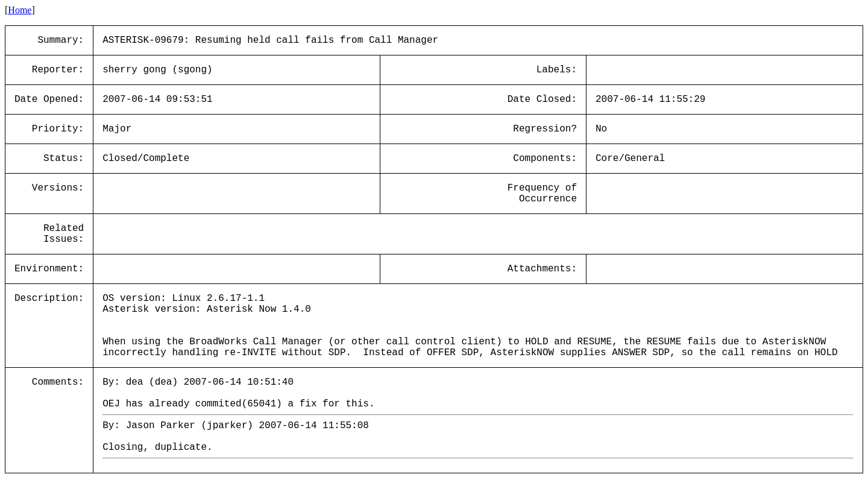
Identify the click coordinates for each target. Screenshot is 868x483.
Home (20, 10)
